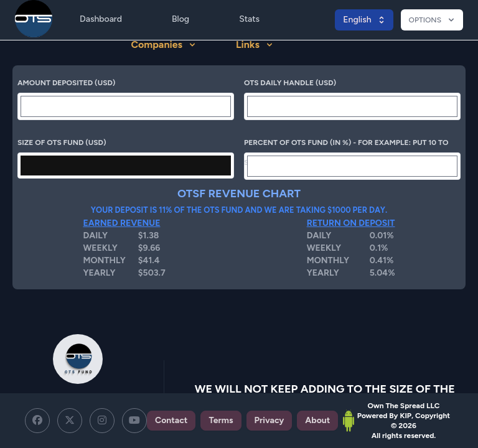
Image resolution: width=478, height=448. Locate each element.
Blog (180, 19)
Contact (171, 420)
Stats (249, 19)
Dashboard (101, 19)
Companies (163, 44)
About (317, 420)
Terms (221, 420)
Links (255, 44)
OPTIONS (433, 20)
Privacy (269, 420)
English (364, 20)
